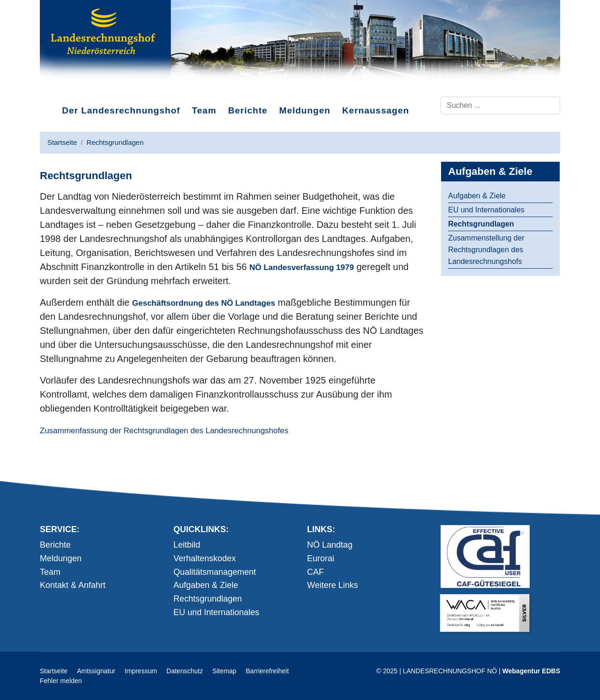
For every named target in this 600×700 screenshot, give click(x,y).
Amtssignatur (96, 671)
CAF (315, 572)
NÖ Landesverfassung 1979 (302, 267)
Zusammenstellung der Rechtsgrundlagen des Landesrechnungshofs (486, 250)
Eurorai (321, 558)
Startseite (54, 671)
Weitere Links (333, 585)
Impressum (141, 671)
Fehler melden (61, 681)
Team (204, 110)
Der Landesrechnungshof (121, 110)
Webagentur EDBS (531, 671)
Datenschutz (185, 671)
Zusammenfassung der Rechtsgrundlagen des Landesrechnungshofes (164, 431)
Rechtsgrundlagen (481, 224)
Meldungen (305, 110)
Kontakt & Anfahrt (73, 585)
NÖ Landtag (330, 545)
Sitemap (224, 671)
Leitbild (187, 545)
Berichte (248, 110)
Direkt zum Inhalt (75, 89)
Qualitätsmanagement (215, 572)
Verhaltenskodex (205, 558)
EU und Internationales (486, 210)
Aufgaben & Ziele (477, 196)
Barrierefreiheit (267, 671)
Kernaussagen (376, 110)
